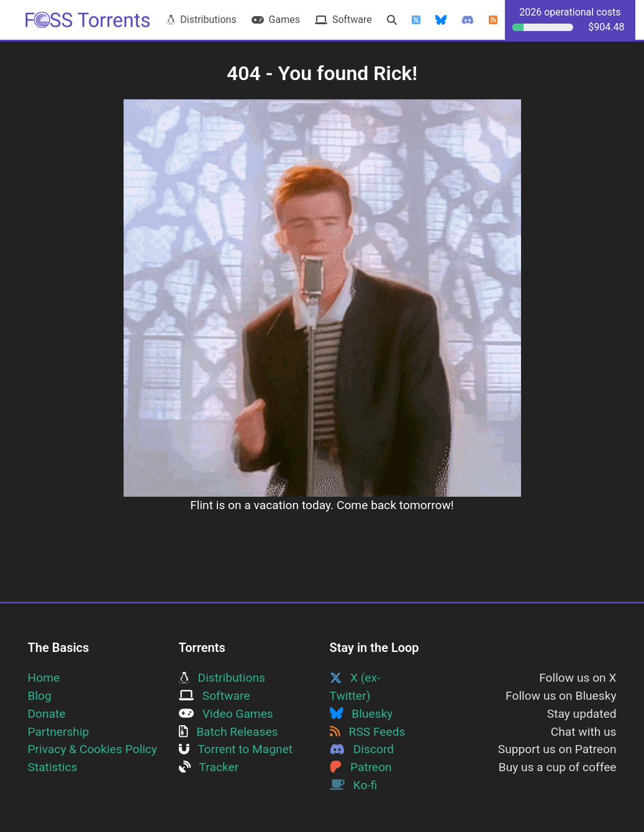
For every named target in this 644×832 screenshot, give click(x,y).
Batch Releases (229, 732)
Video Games (226, 714)
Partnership (59, 732)
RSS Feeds (368, 732)
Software (343, 20)
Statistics (53, 767)
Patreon (361, 767)
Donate (47, 714)
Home (44, 678)
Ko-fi (354, 785)
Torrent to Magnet (236, 749)
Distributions (201, 20)
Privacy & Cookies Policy (93, 749)
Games (276, 20)
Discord (362, 749)
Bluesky (361, 714)
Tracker (209, 767)
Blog (40, 696)
